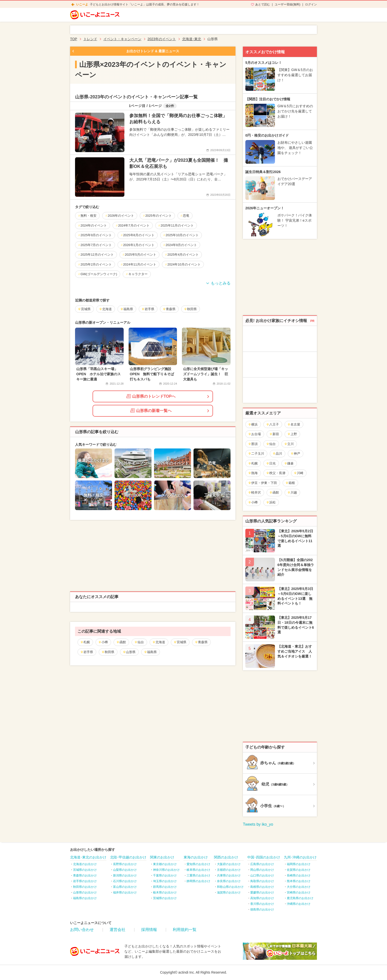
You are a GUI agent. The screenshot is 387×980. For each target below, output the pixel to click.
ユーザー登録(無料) (288, 4)
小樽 (103, 642)
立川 (289, 444)
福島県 (150, 652)
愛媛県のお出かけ (262, 892)
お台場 (254, 434)
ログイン (311, 4)
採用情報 (149, 930)
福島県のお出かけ (85, 898)
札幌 (85, 642)
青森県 (201, 642)
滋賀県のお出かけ (229, 892)
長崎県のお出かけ (299, 875)
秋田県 (108, 652)
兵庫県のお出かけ (229, 875)
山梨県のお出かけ (125, 870)
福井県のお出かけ (125, 892)
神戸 (295, 454)
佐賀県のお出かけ (299, 870)
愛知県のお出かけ (198, 864)
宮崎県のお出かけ (299, 892)
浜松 (271, 502)
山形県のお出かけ (85, 892)
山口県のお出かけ (262, 875)
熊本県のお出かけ (299, 881)
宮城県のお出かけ (85, 870)
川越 (292, 492)
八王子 (272, 424)
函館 (121, 642)
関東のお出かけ (162, 857)
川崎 (299, 473)
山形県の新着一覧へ (151, 410)
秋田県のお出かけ (85, 887)
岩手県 (87, 652)
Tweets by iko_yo (258, 824)
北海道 (159, 642)
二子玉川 (256, 454)
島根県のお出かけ (262, 887)
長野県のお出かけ (125, 864)
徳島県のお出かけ (262, 909)
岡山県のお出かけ (262, 870)
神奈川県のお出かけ (166, 870)
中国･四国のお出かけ (264, 857)
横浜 (253, 424)
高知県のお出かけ (262, 898)
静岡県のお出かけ (198, 881)
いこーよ (82, 4)
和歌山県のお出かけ (230, 887)
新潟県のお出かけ (125, 875)
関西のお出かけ (226, 857)
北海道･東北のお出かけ (88, 857)
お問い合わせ (82, 930)
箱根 (290, 483)
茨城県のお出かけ (165, 898)
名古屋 (294, 424)
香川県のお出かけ (262, 904)
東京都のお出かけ (165, 864)
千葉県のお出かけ (165, 875)
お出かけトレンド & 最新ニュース (153, 51)
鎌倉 (289, 463)
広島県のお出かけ (262, 864)
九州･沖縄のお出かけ (300, 857)
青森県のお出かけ (85, 875)
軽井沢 (254, 492)
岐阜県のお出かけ (198, 870)
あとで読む (263, 4)
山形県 (129, 652)
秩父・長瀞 (276, 473)
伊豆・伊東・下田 (262, 483)
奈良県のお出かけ (229, 881)
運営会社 (117, 930)
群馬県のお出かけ (165, 887)
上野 (292, 434)
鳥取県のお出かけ (262, 881)
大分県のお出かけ (299, 887)
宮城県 (180, 642)
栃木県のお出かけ (165, 892)
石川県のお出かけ (125, 881)
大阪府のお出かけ (229, 864)
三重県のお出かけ (198, 875)
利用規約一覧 (185, 930)
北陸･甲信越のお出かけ (128, 857)
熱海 (253, 473)
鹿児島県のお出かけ (300, 898)
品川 (277, 454)
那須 (253, 444)
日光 (271, 463)
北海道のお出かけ (85, 864)
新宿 (274, 434)
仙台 (139, 642)
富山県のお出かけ (125, 887)
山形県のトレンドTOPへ (151, 396)
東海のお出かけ (196, 857)
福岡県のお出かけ (299, 864)
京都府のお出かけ (229, 870)
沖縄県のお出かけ (299, 904)
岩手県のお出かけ (85, 881)
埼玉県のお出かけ (165, 881)
